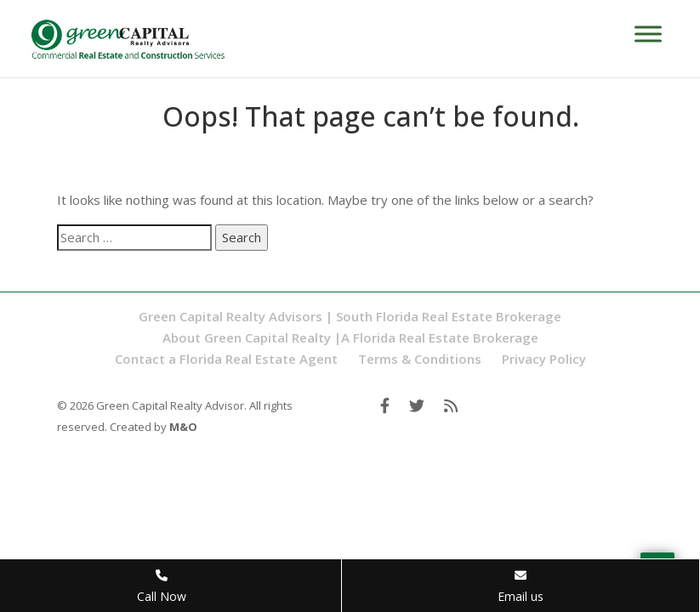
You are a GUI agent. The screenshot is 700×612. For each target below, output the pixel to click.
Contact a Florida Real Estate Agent (226, 359)
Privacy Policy (544, 359)
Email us (521, 587)
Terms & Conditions (420, 359)
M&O (183, 427)
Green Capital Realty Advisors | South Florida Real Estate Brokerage (350, 316)
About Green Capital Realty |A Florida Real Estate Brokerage (350, 337)
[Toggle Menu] (648, 34)
